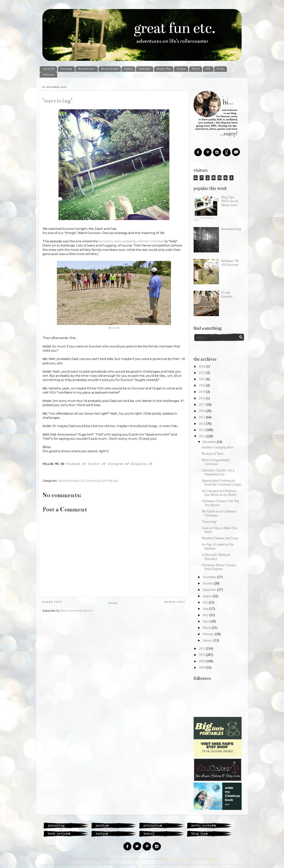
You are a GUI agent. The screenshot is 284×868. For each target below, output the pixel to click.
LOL (82, 481)
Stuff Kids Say (109, 481)
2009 (202, 661)
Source (114, 328)
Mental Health (110, 69)
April (206, 621)
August (208, 596)
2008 (202, 668)
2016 (202, 411)
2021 (202, 379)
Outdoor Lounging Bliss (218, 447)
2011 (202, 649)
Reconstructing (231, 229)
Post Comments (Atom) (77, 611)
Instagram (115, 464)
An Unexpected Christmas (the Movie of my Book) (219, 493)
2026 (202, 366)
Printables (145, 69)
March (207, 628)
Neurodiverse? (87, 69)
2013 (202, 430)
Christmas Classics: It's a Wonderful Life (218, 472)
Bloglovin (139, 464)
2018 (202, 398)
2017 (202, 405)
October (208, 583)
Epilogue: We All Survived (230, 263)
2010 (202, 655)
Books (221, 69)
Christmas (48, 75)
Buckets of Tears (213, 454)
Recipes (181, 69)
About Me (49, 69)
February (209, 634)
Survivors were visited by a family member (131, 241)
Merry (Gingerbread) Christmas (215, 462)
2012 (202, 436)
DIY (208, 69)
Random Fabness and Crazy (220, 538)
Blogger (212, 859)
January (208, 640)
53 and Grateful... (228, 295)
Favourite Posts (68, 481)
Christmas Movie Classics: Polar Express (219, 567)
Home (113, 603)
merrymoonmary (177, 859)
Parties (128, 69)
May (206, 615)
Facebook (73, 464)
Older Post (53, 602)
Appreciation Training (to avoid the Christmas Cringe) (222, 483)
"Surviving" (58, 101)
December (210, 442)
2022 (202, 373)
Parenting (66, 69)
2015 (202, 417)
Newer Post (175, 602)
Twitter (94, 464)
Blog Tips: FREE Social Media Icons (230, 201)
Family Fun (164, 69)
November (210, 577)
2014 (202, 424)
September (210, 590)
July (206, 602)
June (206, 609)
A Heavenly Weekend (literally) (216, 557)
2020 (202, 385)
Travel (196, 69)
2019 (202, 392)
